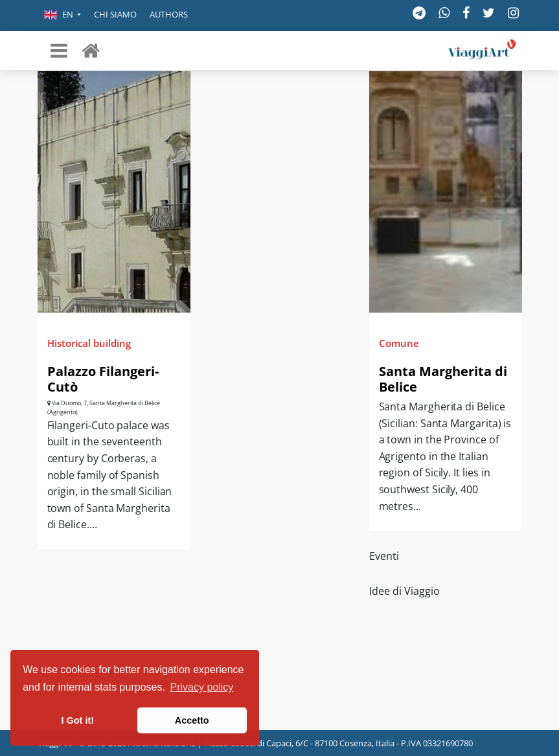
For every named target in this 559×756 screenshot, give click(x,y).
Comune (399, 343)
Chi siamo (115, 14)
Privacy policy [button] (202, 687)
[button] (63, 16)
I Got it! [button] (78, 720)
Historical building (89, 343)
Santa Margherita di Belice (443, 379)
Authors (169, 14)
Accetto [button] (192, 720)
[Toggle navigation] (59, 50)
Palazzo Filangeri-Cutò (103, 379)
